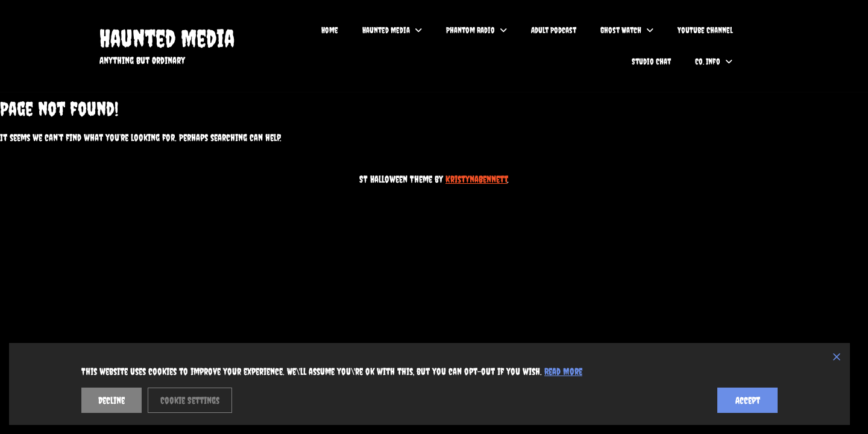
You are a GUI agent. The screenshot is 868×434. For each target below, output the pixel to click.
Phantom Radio (470, 30)
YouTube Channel (705, 30)
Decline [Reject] (112, 400)
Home (330, 30)
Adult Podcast (554, 30)
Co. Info (708, 61)
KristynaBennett (476, 179)
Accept (748, 400)
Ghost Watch (621, 30)
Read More (563, 371)
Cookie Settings (190, 400)
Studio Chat (651, 61)
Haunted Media (167, 38)
